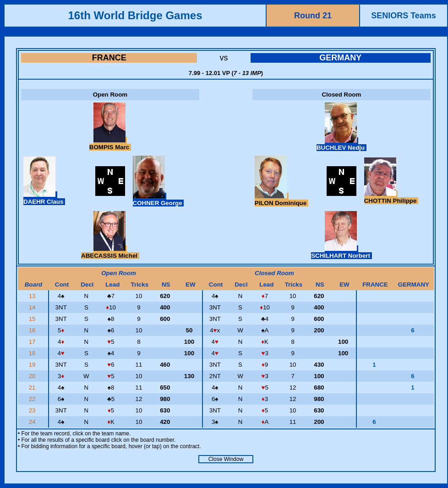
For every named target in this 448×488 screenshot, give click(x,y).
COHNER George (158, 200)
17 (33, 342)
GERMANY (340, 58)
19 (33, 365)
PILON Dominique (281, 200)
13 (33, 296)
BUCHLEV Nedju (341, 144)
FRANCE (109, 58)
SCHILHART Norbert (341, 252)
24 (33, 422)
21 (33, 388)
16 (33, 330)
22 (33, 399)
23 (33, 410)
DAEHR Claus (44, 198)
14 (33, 307)
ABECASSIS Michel (110, 252)
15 (33, 319)
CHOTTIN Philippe (391, 197)
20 (33, 376)
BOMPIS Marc (110, 144)
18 (33, 353)
